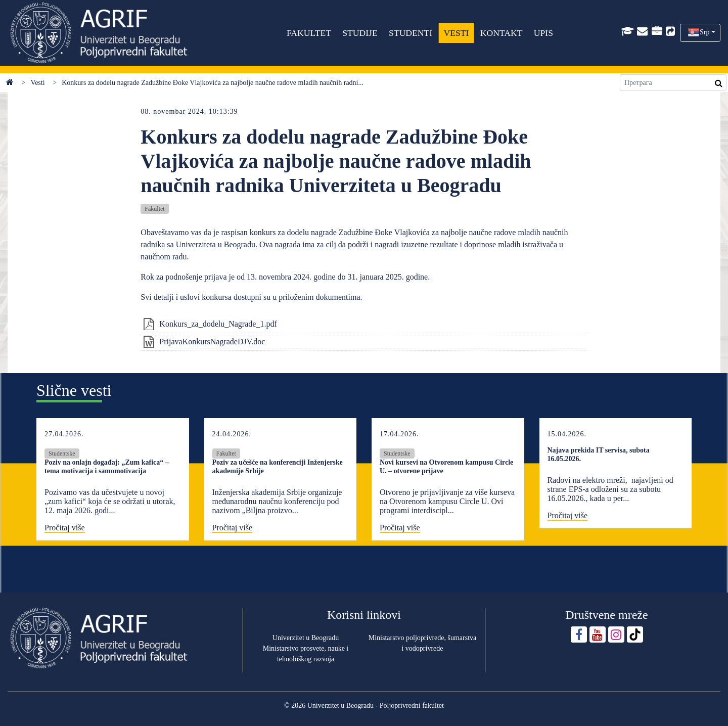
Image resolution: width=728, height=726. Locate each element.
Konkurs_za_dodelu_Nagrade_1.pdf (218, 324)
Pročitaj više (65, 528)
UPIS (543, 33)
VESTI (456, 33)
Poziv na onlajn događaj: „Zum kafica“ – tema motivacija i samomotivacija (107, 467)
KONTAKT (502, 33)
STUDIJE (360, 33)
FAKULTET (309, 33)
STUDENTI (411, 33)
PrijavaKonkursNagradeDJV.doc (212, 342)
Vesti (38, 83)
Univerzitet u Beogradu (306, 638)
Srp (704, 32)
